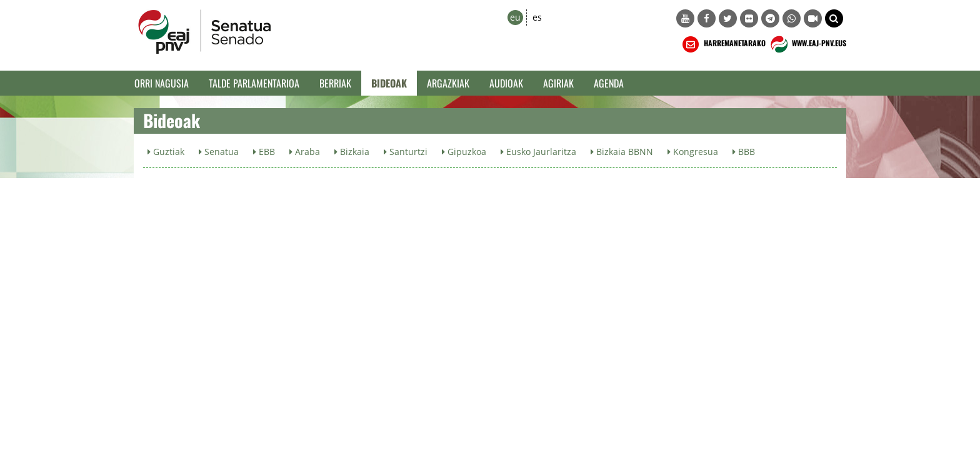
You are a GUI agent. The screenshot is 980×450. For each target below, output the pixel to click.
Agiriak (558, 83)
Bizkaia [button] (352, 152)
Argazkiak (448, 83)
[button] (834, 18)
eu (515, 17)
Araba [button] (305, 152)
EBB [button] (264, 152)
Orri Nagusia (162, 83)
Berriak (335, 83)
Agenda (609, 83)
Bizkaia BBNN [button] (622, 152)
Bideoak (389, 83)
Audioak (506, 83)
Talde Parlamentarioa (254, 83)
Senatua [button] (219, 152)
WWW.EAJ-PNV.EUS (807, 44)
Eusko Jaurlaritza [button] (538, 152)
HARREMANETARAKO (723, 44)
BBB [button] (744, 152)
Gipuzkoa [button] (464, 152)
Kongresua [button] (693, 152)
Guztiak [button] (166, 152)
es (537, 17)
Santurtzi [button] (406, 152)
